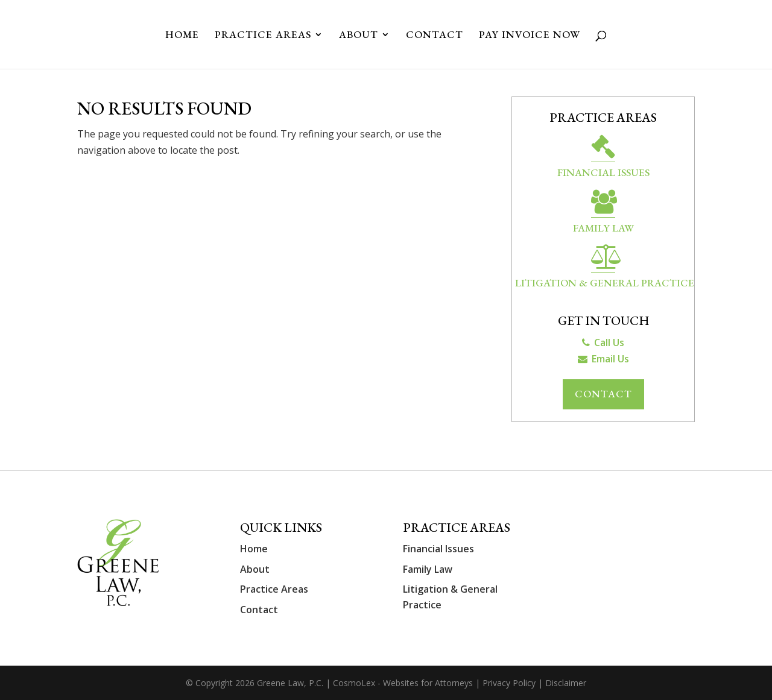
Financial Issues (603, 158)
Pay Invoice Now (530, 36)
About (359, 36)
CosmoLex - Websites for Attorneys (404, 683)
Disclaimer (566, 683)
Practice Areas (263, 36)
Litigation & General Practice (605, 269)
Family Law (603, 214)
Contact (435, 36)
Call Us (603, 342)
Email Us (603, 359)
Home (182, 36)
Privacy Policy (509, 683)
